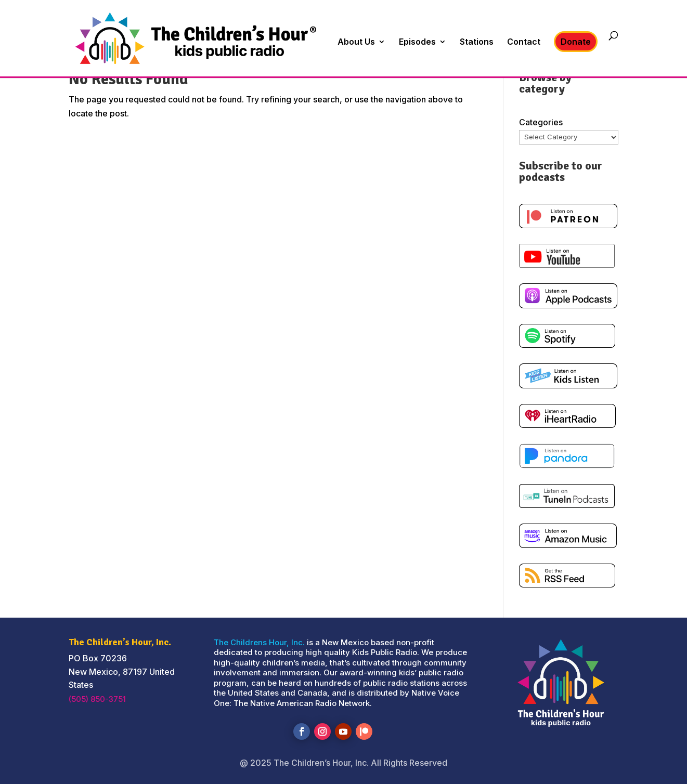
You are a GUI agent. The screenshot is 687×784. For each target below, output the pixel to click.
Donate (576, 42)
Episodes (417, 42)
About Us (356, 42)
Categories (541, 122)
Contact (524, 42)
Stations (477, 42)
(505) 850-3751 (97, 699)
